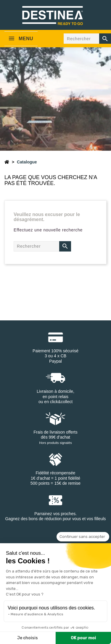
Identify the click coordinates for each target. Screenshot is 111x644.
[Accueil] (7, 162)
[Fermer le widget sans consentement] (83, 537)
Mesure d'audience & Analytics (37, 614)
